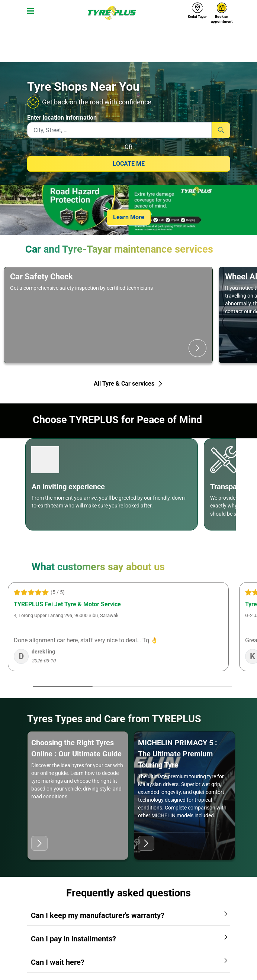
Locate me (129, 164)
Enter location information (62, 118)
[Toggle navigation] (29, 13)
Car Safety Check (41, 276)
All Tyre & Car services (128, 384)
